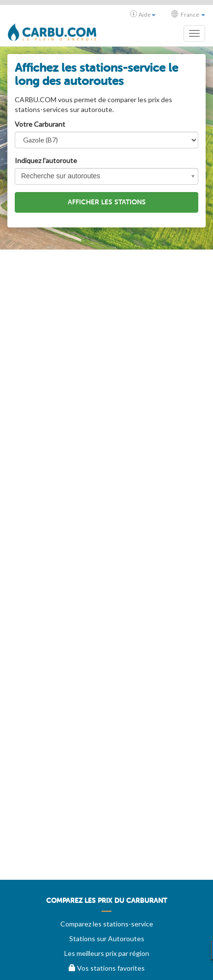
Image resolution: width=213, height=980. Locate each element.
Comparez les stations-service (107, 924)
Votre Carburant (40, 124)
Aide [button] (143, 14)
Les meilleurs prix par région (107, 953)
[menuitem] (106, 904)
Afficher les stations (107, 202)
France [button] (188, 14)
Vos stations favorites (107, 968)
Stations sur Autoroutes (107, 938)
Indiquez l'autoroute (46, 160)
